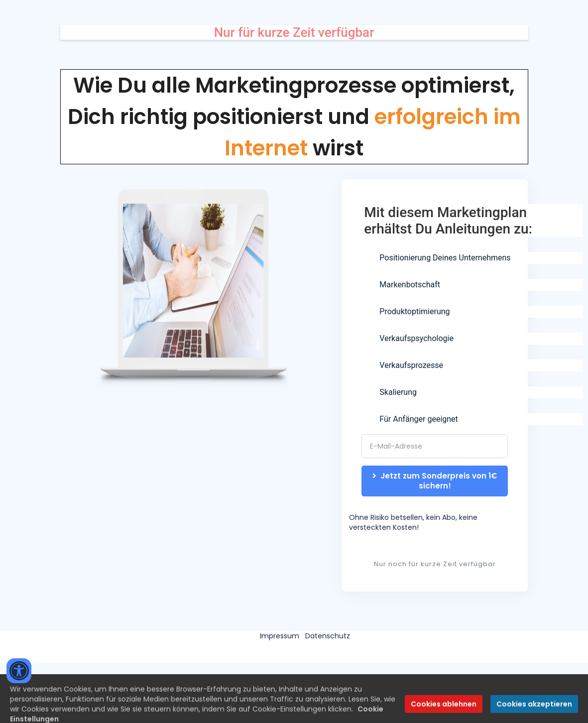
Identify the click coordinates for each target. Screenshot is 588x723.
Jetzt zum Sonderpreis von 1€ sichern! (436, 481)
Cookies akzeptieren (534, 712)
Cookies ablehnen (444, 712)
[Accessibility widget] (19, 671)
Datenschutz (328, 636)
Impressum (280, 636)
